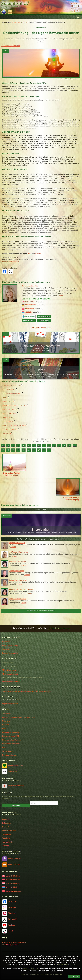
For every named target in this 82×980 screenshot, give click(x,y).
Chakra (38, 254)
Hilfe (4, 729)
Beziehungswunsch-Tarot (12, 393)
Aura (29, 254)
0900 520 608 (29, 309)
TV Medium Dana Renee (18, 552)
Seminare (6, 649)
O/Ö (75, 446)
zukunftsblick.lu (13, 887)
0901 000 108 (29, 302)
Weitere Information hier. (65, 964)
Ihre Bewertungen (10, 755)
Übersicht (6, 642)
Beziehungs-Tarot (9, 389)
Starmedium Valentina (18, 599)
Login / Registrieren (10, 704)
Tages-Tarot (7, 433)
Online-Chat (30, 321)
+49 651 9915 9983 (11, 674)
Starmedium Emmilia (17, 561)
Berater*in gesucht (10, 653)
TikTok (11, 931)
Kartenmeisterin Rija (30, 286)
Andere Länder (30, 317)
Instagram (12, 907)
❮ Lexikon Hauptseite (41, 328)
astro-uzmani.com (14, 891)
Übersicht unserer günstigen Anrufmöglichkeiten (14, 944)
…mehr (13, 547)
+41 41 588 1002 (11, 670)
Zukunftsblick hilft (16, 765)
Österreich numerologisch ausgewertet (18, 717)
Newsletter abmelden (11, 732)
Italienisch (6, 823)
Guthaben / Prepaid (44, 317)
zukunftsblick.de (13, 880)
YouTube (12, 925)
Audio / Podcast (15, 859)
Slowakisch (7, 834)
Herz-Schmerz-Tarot (10, 409)
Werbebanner (8, 751)
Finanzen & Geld (8, 401)
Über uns (6, 721)
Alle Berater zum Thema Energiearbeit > (41, 611)
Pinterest (12, 913)
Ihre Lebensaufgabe (9, 413)
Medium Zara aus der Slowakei (21, 589)
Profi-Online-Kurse (10, 646)
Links (4, 747)
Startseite (6, 714)
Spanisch (6, 838)
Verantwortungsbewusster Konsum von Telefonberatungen (27, 691)
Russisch (6, 827)
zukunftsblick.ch (13, 876)
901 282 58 (28, 312)
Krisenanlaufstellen (16, 786)
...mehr (60, 296)
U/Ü (29, 450)
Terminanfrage (44, 321)
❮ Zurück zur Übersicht (11, 46)
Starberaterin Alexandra (18, 580)
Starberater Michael (17, 571)
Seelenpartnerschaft (10, 429)
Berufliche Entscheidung (12, 385)
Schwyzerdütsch (9, 831)
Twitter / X (12, 919)
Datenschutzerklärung (11, 740)
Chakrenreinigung (71, 499)
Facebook (12, 901)
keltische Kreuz (8, 421)
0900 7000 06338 (30, 305)
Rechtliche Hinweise (10, 262)
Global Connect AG (31, 969)
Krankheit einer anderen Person (14, 425)
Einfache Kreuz (8, 417)
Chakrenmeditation (11, 474)
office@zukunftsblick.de (12, 681)
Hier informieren (59, 629)
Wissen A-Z (21, 23)
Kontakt (5, 725)
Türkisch (6, 846)
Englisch (6, 819)
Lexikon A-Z (13, 771)
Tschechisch (7, 842)
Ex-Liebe (5, 397)
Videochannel (14, 865)
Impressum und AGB (11, 736)
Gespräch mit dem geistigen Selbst (14, 405)
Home (14, 23)
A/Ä (3, 446)
